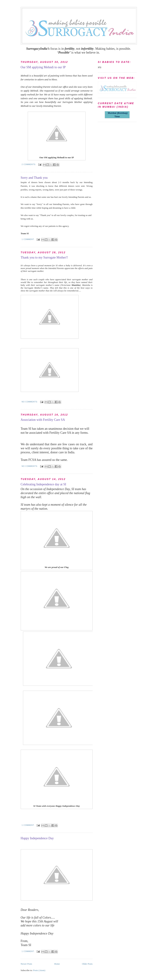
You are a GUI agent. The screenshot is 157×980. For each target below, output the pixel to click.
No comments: (30, 402)
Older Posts (87, 964)
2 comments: (29, 164)
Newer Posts (26, 964)
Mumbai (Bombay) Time (117, 115)
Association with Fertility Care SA (43, 420)
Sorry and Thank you (34, 178)
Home (57, 964)
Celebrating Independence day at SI (44, 484)
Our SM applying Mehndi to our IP (43, 67)
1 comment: (28, 239)
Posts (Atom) (39, 970)
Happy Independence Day (37, 838)
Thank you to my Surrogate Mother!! (44, 257)
